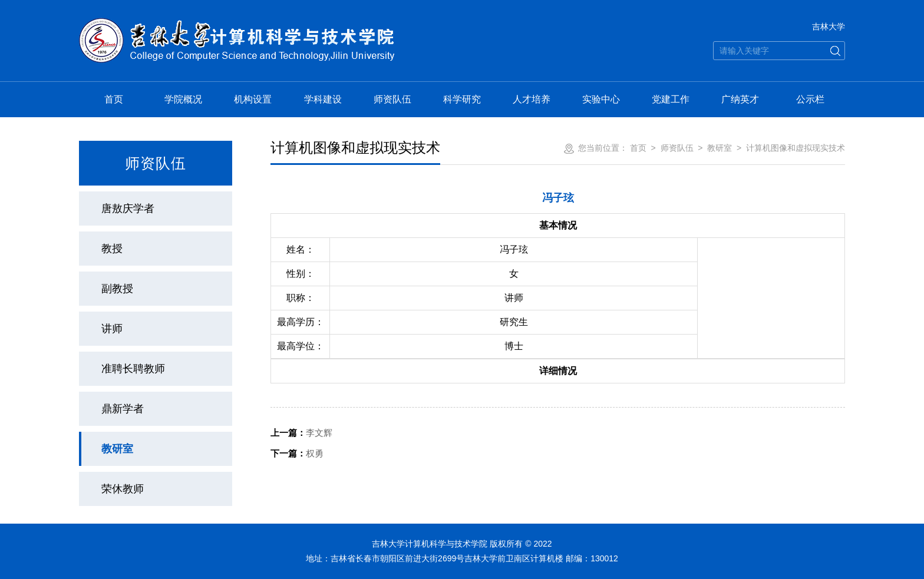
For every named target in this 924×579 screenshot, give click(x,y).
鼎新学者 (123, 409)
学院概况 (183, 99)
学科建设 (323, 99)
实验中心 (601, 99)
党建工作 (671, 99)
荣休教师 (123, 489)
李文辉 (301, 433)
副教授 (117, 289)
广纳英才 (740, 99)
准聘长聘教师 (133, 369)
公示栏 (810, 99)
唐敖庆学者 (128, 209)
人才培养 (532, 99)
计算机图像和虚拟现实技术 (796, 148)
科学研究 (462, 99)
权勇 (297, 453)
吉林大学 (829, 27)
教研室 (117, 449)
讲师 (112, 329)
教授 (112, 249)
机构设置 (253, 99)
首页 (114, 99)
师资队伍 (392, 99)
